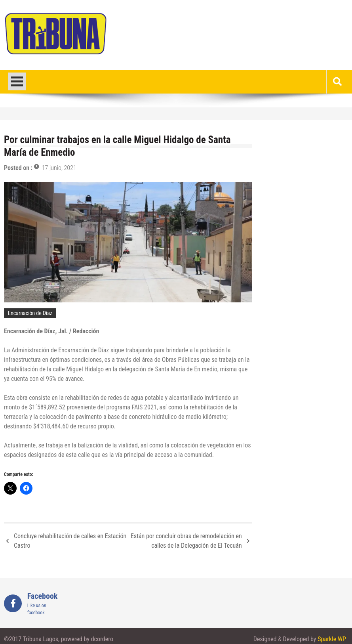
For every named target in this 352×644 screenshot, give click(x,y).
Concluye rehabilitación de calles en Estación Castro (70, 541)
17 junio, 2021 (59, 168)
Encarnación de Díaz (30, 313)
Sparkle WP (332, 639)
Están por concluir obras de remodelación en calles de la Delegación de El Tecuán (186, 541)
